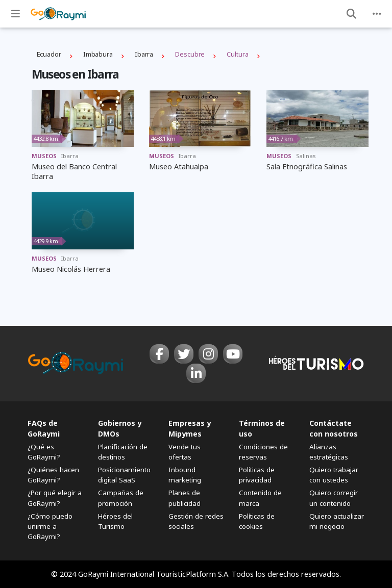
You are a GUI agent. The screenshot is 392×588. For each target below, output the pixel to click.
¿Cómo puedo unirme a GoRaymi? (50, 526)
